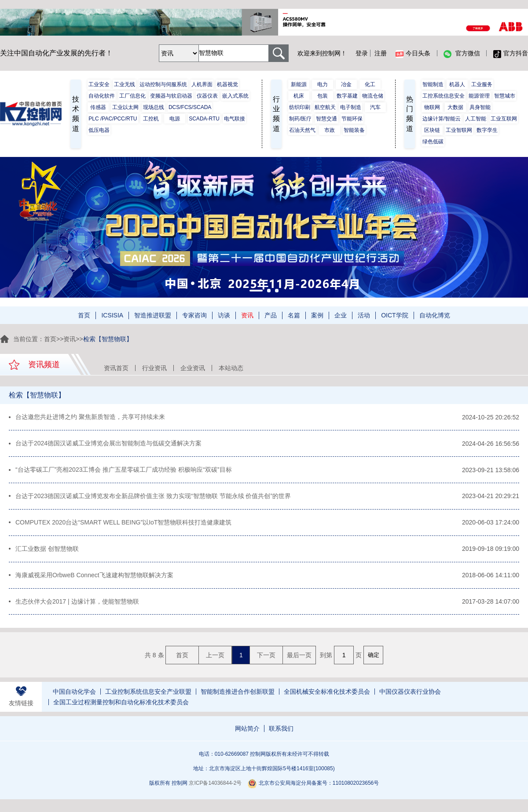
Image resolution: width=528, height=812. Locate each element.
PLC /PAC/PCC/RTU (113, 119)
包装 (323, 96)
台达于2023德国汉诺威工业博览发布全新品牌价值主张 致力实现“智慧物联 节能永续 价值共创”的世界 (153, 498)
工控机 (151, 119)
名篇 (294, 315)
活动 (364, 315)
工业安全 (99, 84)
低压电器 (99, 130)
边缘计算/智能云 (442, 119)
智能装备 (354, 130)
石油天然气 (302, 130)
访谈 (224, 315)
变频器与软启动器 (171, 96)
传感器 (98, 107)
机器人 (457, 84)
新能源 (299, 84)
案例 (317, 315)
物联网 (432, 107)
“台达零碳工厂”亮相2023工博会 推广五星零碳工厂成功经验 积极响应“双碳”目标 (124, 471)
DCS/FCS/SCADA (190, 107)
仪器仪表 (207, 96)
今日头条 (413, 54)
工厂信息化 (132, 96)
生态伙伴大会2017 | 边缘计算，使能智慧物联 (77, 605)
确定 (374, 658)
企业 (341, 315)
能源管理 (479, 96)
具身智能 (480, 107)
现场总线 (154, 107)
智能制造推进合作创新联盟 (238, 695)
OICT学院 (394, 315)
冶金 (346, 84)
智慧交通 (326, 119)
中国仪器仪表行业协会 (410, 695)
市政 (330, 130)
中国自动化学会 (74, 695)
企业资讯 (193, 368)
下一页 (266, 659)
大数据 (455, 107)
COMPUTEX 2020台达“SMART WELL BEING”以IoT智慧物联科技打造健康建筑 (123, 524)
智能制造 (433, 84)
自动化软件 (102, 96)
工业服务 (482, 84)
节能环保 (352, 119)
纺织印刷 (300, 107)
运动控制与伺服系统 (163, 84)
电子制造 (351, 107)
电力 (323, 84)
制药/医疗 (300, 119)
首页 (84, 315)
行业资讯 (154, 368)
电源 (175, 119)
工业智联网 (459, 130)
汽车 (375, 107)
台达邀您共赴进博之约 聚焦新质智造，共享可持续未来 (90, 417)
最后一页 (299, 659)
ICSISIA (112, 315)
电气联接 (235, 119)
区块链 (432, 130)
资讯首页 (116, 368)
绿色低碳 (433, 142)
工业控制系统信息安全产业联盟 (148, 695)
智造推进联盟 (153, 315)
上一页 (215, 659)
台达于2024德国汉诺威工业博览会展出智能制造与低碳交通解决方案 (108, 444)
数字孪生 (487, 130)
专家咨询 (194, 315)
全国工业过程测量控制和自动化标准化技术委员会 (121, 706)
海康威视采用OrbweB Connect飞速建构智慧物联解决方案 (94, 578)
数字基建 (347, 96)
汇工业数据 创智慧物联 (47, 551)
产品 (271, 315)
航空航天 (325, 107)
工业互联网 (504, 119)
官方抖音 (511, 54)
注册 (381, 53)
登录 (362, 53)
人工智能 (476, 119)
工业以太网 (125, 107)
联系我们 (281, 732)
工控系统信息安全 (444, 96)
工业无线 (125, 84)
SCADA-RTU (204, 119)
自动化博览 (435, 315)
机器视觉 (227, 84)
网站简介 (247, 732)
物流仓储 (373, 96)
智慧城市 (505, 96)
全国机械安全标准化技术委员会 (327, 695)
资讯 (247, 315)
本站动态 (231, 368)
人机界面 (202, 84)
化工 (370, 84)
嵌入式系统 (235, 96)
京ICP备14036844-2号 (215, 787)
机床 (299, 96)
